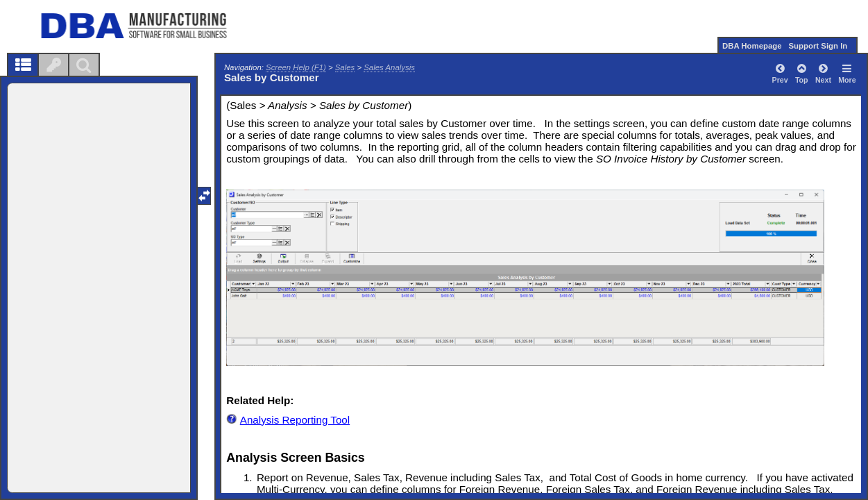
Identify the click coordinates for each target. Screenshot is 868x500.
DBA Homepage (752, 46)
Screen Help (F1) (296, 67)
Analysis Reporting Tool (295, 420)
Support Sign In (818, 46)
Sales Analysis (389, 67)
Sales (345, 67)
